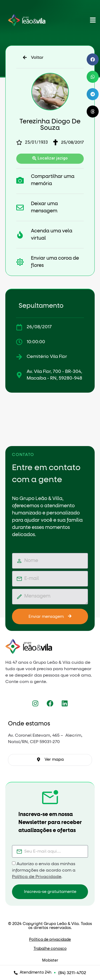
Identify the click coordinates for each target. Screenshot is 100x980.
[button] (93, 59)
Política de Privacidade (37, 877)
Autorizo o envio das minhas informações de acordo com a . (44, 870)
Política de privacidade (50, 940)
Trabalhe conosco (50, 949)
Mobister (50, 961)
